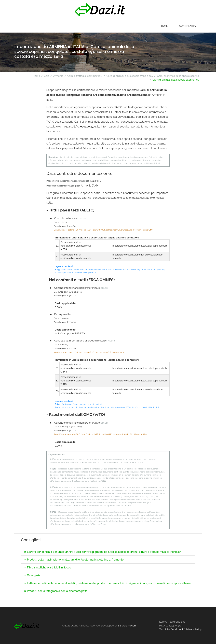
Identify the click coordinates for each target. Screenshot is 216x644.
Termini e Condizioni (171, 629)
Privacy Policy (194, 629)
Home (165, 26)
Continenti (188, 26)
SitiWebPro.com (127, 626)
